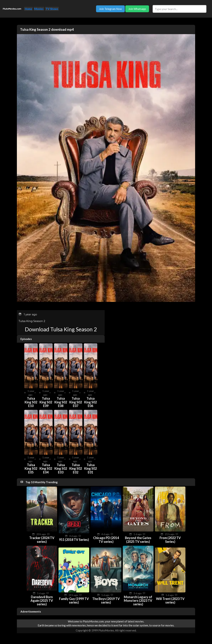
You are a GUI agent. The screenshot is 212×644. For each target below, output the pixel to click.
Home (28, 9)
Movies (39, 9)
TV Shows (52, 9)
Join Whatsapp (137, 9)
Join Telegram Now (110, 9)
